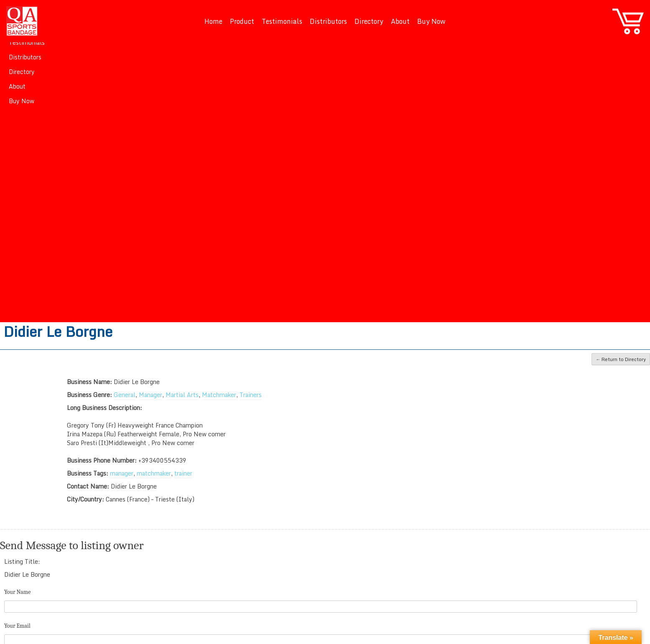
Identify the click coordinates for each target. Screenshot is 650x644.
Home (213, 21)
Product (242, 21)
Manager (150, 395)
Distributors (328, 21)
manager (122, 473)
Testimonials (282, 21)
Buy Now (431, 21)
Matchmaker (219, 395)
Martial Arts (182, 395)
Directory (369, 21)
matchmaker (154, 473)
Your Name (17, 592)
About (400, 21)
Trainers (251, 395)
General (125, 395)
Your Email (17, 626)
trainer (183, 473)
